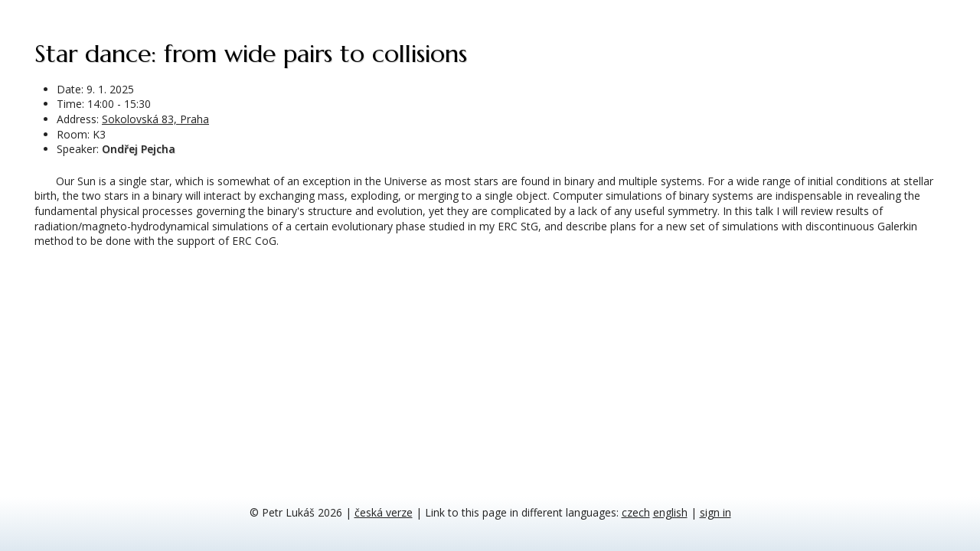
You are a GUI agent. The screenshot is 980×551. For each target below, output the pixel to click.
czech (636, 512)
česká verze (384, 512)
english (670, 512)
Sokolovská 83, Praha (155, 119)
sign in (715, 512)
